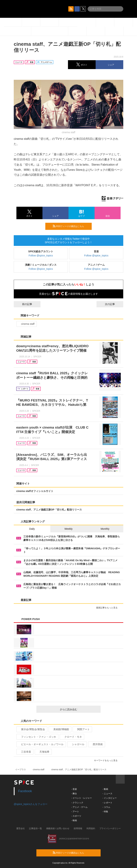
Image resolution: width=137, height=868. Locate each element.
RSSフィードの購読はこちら (71, 226)
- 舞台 (74, 794)
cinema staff (26, 324)
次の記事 (113, 304)
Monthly (105, 529)
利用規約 (91, 828)
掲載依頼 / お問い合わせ (58, 828)
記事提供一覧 (35, 828)
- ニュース (107, 794)
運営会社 (21, 828)
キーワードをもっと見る (107, 760)
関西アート (82, 729)
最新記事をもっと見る (108, 608)
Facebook (25, 791)
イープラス (21, 770)
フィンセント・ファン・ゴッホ (37, 737)
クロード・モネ (72, 737)
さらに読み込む (79, 709)
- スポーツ (76, 816)
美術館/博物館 (60, 729)
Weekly (68, 529)
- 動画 (105, 789)
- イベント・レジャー (82, 798)
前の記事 (24, 304)
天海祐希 (43, 752)
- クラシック (77, 803)
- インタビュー (109, 798)
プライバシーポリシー (110, 828)
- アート (75, 812)
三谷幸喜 (25, 752)
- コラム (106, 807)
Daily (32, 529)
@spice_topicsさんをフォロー (31, 804)
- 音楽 (74, 789)
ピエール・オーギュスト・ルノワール (41, 744)
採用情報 (78, 828)
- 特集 (105, 812)
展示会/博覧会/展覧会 (31, 729)
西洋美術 (96, 744)
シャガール (77, 744)
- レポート (107, 803)
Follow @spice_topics (41, 256)
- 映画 (74, 820)
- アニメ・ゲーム (79, 807)
